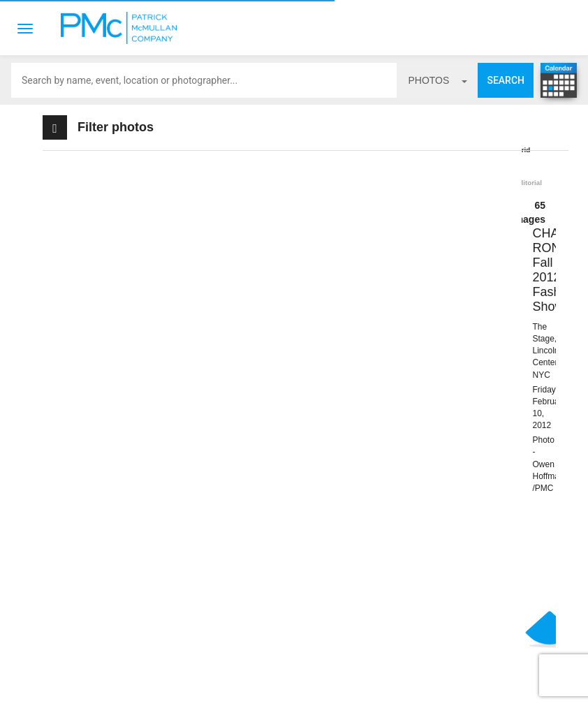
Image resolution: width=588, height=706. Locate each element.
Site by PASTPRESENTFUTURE (425, 624)
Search (506, 80)
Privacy (352, 684)
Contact (245, 684)
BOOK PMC (163, 574)
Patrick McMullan (123, 28)
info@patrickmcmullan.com (111, 617)
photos (438, 80)
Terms (300, 684)
